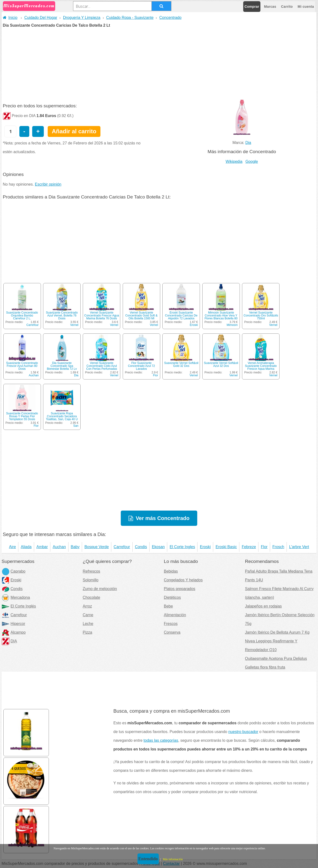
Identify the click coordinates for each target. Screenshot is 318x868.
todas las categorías (161, 740)
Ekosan (158, 547)
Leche (88, 624)
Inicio (10, 18)
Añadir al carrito (74, 131)
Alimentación (175, 615)
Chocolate (91, 597)
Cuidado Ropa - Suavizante (130, 18)
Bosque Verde (97, 547)
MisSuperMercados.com (29, 6)
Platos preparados (180, 589)
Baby (75, 547)
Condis (141, 547)
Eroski (194, 325)
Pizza (87, 632)
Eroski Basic (226, 547)
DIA (9, 641)
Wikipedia (234, 162)
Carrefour (33, 325)
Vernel (74, 325)
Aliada (26, 547)
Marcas (270, 7)
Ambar (42, 547)
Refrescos (91, 571)
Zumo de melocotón (100, 589)
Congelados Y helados (183, 580)
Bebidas (171, 571)
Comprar (252, 7)
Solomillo (91, 580)
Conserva (172, 632)
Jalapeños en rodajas (263, 606)
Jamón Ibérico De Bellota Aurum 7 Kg (277, 632)
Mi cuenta (306, 7)
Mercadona (16, 597)
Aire (12, 547)
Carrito (287, 7)
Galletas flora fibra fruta (265, 667)
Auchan (34, 375)
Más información (173, 859)
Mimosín (232, 325)
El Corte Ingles (182, 547)
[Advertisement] (159, 64)
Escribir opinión (48, 184)
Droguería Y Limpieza (82, 18)
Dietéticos (172, 597)
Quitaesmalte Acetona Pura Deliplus (276, 659)
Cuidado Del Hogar (41, 18)
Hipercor (13, 624)
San (76, 426)
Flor (155, 375)
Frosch (278, 547)
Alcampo (14, 632)
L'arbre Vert (299, 547)
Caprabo (14, 571)
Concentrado (170, 18)
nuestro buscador (243, 732)
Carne (88, 615)
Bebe (168, 606)
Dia (248, 143)
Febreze (249, 547)
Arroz (87, 606)
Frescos (171, 624)
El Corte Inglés (19, 606)
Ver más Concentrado (163, 518)
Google (252, 162)
